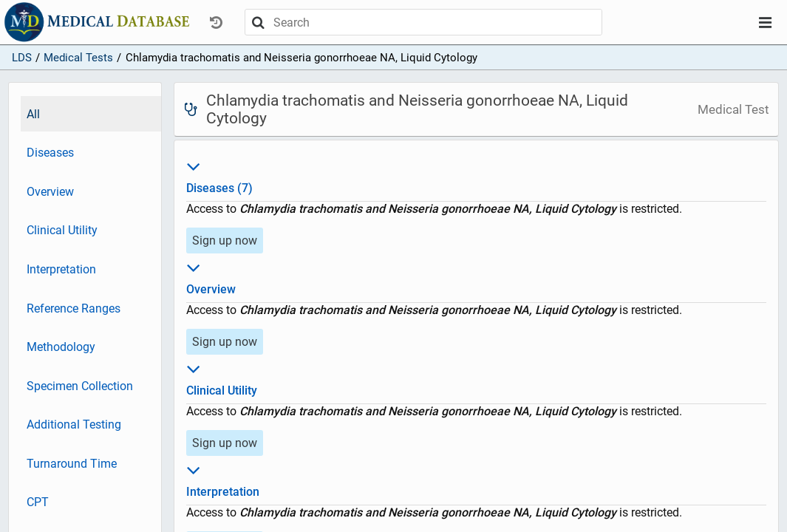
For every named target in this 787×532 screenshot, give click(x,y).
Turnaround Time (72, 464)
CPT (38, 502)
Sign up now (225, 241)
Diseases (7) (476, 175)
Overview (50, 192)
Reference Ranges (74, 308)
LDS (22, 58)
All (33, 114)
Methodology (61, 347)
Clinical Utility (62, 230)
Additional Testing (74, 424)
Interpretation (61, 269)
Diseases (50, 153)
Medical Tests (78, 58)
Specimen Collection (80, 386)
